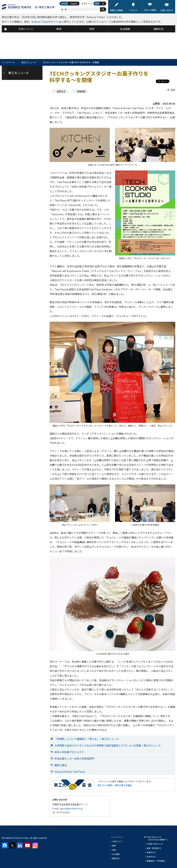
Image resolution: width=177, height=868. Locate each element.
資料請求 (159, 829)
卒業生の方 (151, 852)
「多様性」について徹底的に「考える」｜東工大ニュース (87, 739)
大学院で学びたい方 (155, 844)
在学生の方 (151, 857)
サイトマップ (90, 829)
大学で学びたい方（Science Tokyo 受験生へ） (158, 838)
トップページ (8, 62)
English (74, 3)
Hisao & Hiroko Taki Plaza (70, 772)
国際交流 (61, 91)
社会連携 (116, 854)
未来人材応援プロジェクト (69, 752)
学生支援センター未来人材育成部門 (74, 759)
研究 (114, 850)
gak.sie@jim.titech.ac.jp (72, 808)
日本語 (64, 3)
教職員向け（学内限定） (156, 861)
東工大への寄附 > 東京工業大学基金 (115, 785)
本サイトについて (20, 829)
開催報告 (81, 91)
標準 (97, 3)
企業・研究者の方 (154, 848)
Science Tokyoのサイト (45, 22)
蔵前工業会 (61, 765)
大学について (118, 841)
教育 (114, 846)
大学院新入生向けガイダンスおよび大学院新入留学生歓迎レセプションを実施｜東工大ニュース (108, 745)
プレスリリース (125, 829)
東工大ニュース (29, 62)
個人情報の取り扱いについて (55, 829)
